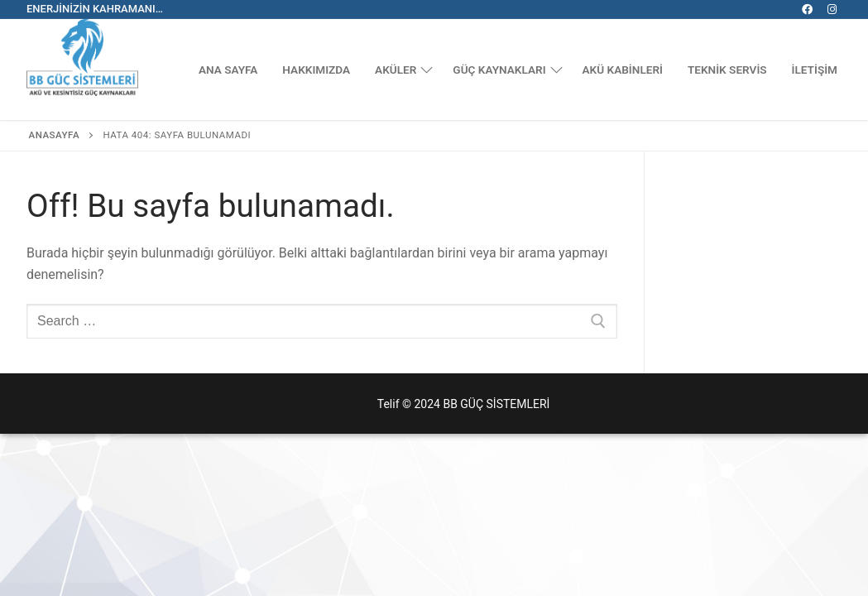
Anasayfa (55, 135)
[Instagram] (832, 10)
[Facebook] (807, 10)
